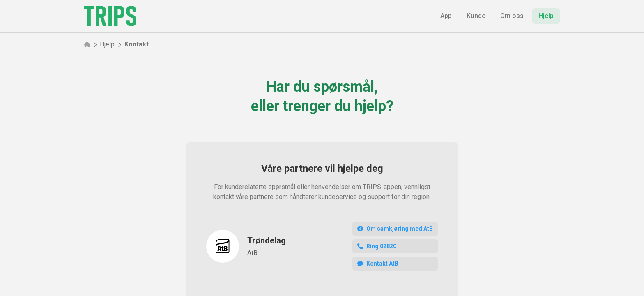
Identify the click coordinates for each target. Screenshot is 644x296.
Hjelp (107, 44)
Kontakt (137, 44)
